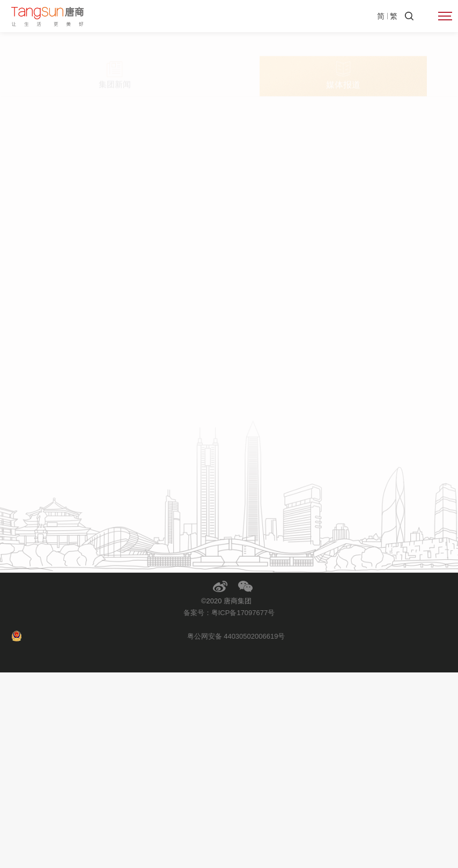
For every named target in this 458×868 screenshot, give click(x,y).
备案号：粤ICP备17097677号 (229, 808)
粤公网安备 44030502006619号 (236, 832)
